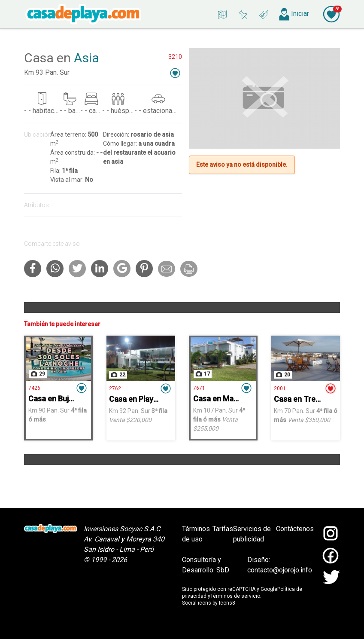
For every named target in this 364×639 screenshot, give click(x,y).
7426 (34, 388)
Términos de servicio (235, 596)
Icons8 (227, 603)
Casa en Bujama (56, 399)
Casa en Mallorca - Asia (234, 399)
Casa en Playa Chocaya (150, 399)
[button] (175, 73)
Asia (86, 58)
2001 (280, 388)
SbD (223, 570)
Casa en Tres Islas (305, 399)
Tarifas (223, 529)
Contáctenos (295, 529)
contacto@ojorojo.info (280, 570)
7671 (199, 388)
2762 (115, 388)
